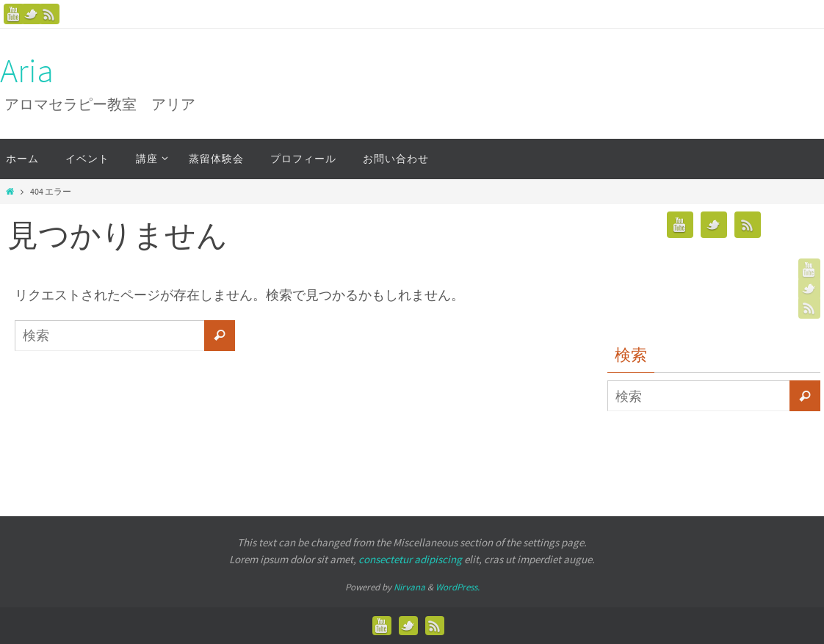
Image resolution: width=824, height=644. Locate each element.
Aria (27, 71)
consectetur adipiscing (410, 559)
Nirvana (409, 587)
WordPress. (458, 587)
